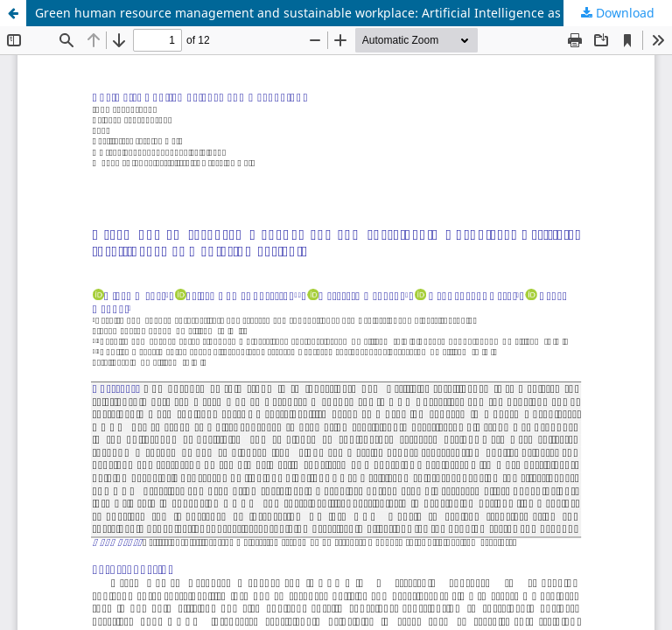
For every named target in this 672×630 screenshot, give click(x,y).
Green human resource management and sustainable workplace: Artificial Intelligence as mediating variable (353, 13)
